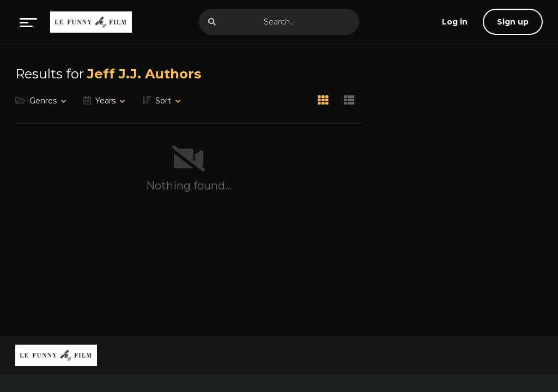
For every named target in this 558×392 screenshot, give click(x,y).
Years (105, 101)
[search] (212, 22)
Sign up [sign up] (513, 22)
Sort (163, 101)
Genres (43, 101)
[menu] (28, 22)
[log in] (455, 22)
